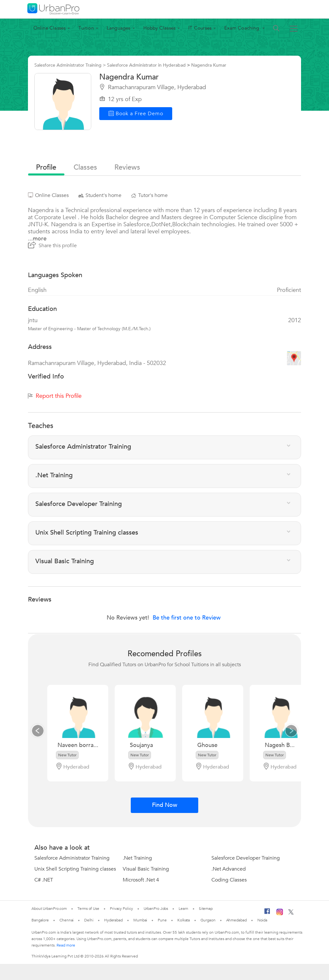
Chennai (67, 920)
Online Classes (50, 28)
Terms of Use (88, 909)
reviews (127, 167)
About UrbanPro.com (49, 909)
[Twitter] (291, 913)
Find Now (165, 805)
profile (46, 167)
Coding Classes (229, 880)
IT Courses (200, 28)
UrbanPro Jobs (156, 909)
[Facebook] (267, 914)
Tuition (86, 28)
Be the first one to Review (187, 618)
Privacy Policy (121, 909)
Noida (262, 920)
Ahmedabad (236, 920)
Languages (119, 28)
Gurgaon (208, 920)
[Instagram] (280, 914)
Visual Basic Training (146, 869)
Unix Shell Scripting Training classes (75, 869)
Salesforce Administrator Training (72, 858)
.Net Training (137, 858)
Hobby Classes (160, 28)
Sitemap (206, 909)
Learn (183, 909)
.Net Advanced (229, 869)
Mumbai (140, 920)
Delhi (89, 920)
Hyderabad (113, 920)
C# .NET (44, 880)
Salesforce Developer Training (246, 858)
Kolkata (184, 920)
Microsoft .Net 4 (141, 880)
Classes (85, 167)
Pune (162, 920)
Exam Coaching (242, 28)
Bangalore (40, 920)
